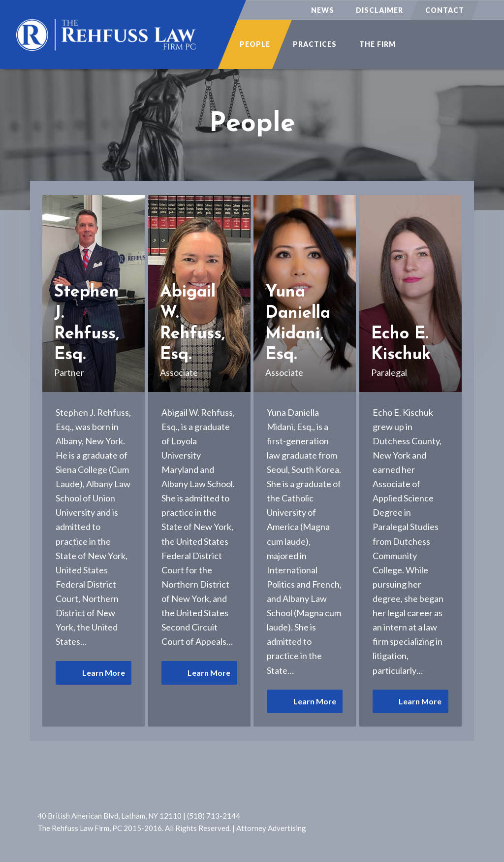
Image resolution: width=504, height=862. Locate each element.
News (323, 10)
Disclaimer (379, 10)
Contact (445, 10)
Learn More (104, 673)
